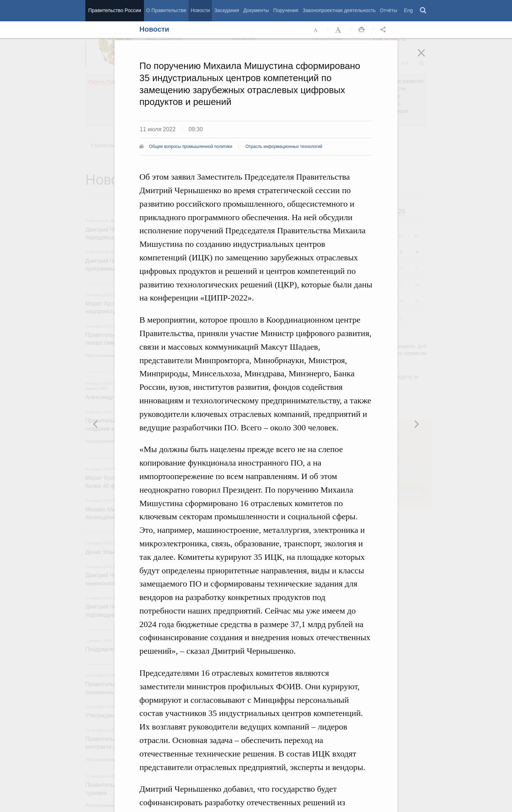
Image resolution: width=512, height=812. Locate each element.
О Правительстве (166, 10)
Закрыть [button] (426, 58)
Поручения (286, 10)
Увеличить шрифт (339, 30)
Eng (408, 10)
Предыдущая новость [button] (416, 424)
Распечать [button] (362, 30)
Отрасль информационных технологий (284, 147)
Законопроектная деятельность (339, 10)
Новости (200, 10)
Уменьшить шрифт (316, 30)
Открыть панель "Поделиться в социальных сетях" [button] (384, 30)
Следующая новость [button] (96, 424)
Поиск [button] (423, 11)
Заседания (226, 10)
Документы (256, 10)
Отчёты (388, 10)
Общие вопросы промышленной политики (191, 147)
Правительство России (114, 10)
